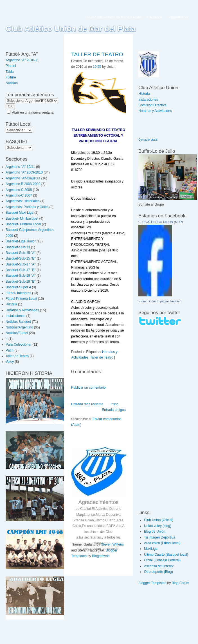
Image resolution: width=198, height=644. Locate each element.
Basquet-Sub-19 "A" (21, 276)
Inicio (114, 404)
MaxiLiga (151, 549)
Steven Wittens (112, 544)
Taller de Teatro (17, 356)
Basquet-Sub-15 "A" (21, 253)
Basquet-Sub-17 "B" (21, 270)
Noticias (12, 83)
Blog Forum (181, 583)
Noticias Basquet (18, 322)
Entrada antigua (114, 410)
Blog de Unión (155, 532)
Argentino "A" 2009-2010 (24, 172)
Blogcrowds (101, 556)
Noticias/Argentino (19, 327)
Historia (11, 304)
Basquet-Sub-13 (18, 247)
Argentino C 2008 (19, 190)
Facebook (155, 17)
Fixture (11, 77)
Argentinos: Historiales (22, 201)
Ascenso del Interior (159, 566)
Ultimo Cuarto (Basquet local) (166, 555)
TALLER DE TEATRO (97, 54)
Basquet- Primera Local (23, 224)
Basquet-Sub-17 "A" (21, 264)
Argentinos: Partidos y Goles (27, 207)
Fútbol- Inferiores (18, 293)
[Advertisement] (155, 418)
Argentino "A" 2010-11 (22, 60)
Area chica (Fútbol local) (162, 543)
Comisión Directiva (152, 105)
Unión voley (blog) (158, 526)
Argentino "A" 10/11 (20, 167)
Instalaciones (15, 316)
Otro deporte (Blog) (158, 572)
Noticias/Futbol (17, 333)
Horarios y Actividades (22, 310)
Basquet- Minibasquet (22, 219)
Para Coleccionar (19, 344)
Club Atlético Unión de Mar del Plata (71, 29)
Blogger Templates (152, 583)
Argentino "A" (179, 17)
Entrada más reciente (87, 404)
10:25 (97, 67)
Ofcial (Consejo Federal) (162, 560)
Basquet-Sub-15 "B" (21, 258)
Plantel (11, 66)
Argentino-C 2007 (19, 195)
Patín (10, 350)
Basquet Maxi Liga (20, 213)
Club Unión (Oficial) (159, 520)
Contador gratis (148, 140)
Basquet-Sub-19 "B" (21, 282)
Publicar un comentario (88, 388)
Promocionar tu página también (160, 301)
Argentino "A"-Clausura (23, 178)
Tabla (10, 72)
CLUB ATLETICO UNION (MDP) (161, 222)
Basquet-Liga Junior (21, 241)
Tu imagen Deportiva (160, 537)
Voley (10, 362)
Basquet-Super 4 (18, 287)
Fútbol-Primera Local (21, 299)
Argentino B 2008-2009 (23, 184)
